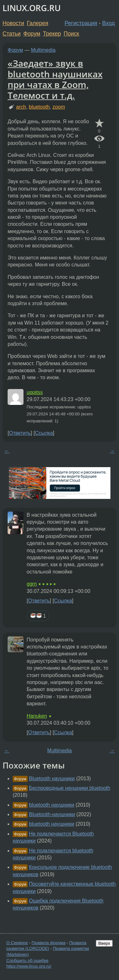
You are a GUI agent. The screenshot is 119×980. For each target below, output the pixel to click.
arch (21, 107)
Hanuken (37, 716)
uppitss (35, 392)
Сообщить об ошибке (27, 960)
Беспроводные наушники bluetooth (69, 788)
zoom (59, 107)
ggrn (32, 584)
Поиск (72, 34)
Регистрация (81, 23)
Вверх (104, 943)
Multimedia (43, 50)
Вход (109, 23)
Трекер (52, 34)
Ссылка (44, 433)
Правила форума (49, 943)
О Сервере (17, 943)
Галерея (38, 23)
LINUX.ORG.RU (32, 8)
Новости (13, 23)
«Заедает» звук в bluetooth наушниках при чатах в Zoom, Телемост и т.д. (55, 79)
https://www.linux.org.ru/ (29, 966)
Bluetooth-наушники (52, 814)
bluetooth (39, 107)
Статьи (12, 34)
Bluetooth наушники (52, 779)
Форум (32, 34)
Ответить (20, 433)
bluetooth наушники (51, 805)
